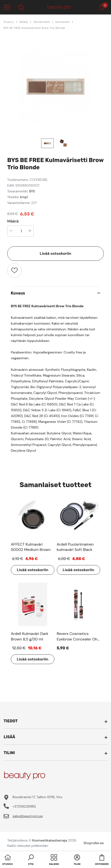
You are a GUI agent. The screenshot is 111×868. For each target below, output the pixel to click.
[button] (31, 860)
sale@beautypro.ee (28, 816)
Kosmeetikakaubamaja (50, 840)
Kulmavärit (63, 22)
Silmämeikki (42, 22)
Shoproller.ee (94, 843)
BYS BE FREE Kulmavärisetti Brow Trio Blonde (34, 28)
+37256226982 (24, 806)
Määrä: (13, 221)
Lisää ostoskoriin (55, 253)
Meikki (24, 22)
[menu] (7, 7)
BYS (32, 191)
